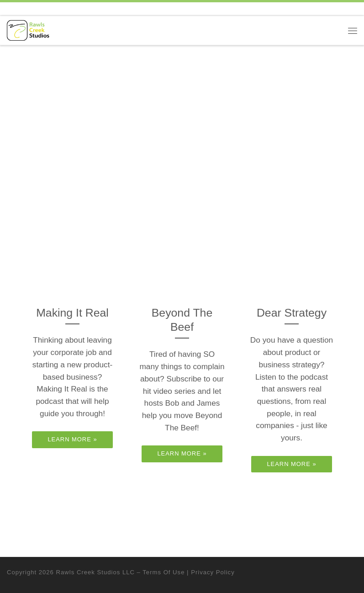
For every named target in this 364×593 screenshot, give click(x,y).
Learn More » (72, 439)
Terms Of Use (164, 572)
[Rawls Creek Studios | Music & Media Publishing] (28, 30)
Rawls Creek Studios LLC (95, 572)
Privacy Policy (213, 572)
